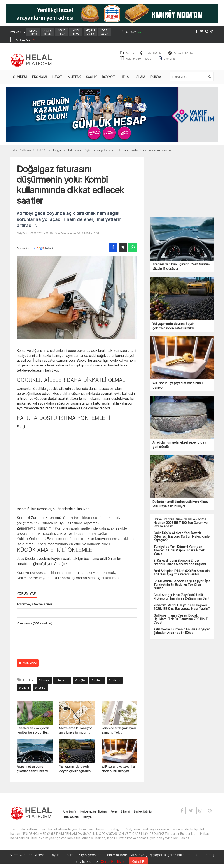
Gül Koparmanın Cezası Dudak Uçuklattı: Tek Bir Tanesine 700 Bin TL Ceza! (181, 621)
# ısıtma (97, 683)
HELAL (125, 79)
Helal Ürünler (71, 819)
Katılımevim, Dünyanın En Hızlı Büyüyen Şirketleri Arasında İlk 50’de (182, 633)
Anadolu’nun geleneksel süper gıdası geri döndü (180, 447)
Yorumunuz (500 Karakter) (35, 626)
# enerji (24, 690)
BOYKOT (108, 79)
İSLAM (141, 79)
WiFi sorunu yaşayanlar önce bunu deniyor (118, 771)
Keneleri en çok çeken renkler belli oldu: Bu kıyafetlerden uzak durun (33, 733)
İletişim (102, 814)
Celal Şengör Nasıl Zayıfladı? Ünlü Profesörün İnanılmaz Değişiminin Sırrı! (181, 599)
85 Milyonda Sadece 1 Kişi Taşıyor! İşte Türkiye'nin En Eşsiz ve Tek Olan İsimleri (182, 587)
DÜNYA (156, 79)
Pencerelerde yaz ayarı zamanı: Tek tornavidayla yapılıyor (119, 733)
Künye (87, 819)
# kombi (44, 683)
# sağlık (80, 683)
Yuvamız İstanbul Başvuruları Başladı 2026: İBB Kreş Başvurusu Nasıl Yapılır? (182, 609)
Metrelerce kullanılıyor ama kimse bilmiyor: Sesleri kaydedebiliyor (75, 733)
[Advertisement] (77, 470)
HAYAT (57, 79)
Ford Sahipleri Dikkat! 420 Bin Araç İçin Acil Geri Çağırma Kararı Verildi (182, 575)
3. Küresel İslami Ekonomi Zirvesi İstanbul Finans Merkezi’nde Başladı (180, 565)
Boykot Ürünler (143, 814)
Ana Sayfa (69, 814)
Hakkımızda (88, 814)
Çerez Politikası (113, 861)
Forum (115, 814)
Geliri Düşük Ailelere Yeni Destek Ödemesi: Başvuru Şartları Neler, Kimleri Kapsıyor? (183, 539)
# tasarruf (62, 683)
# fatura (40, 690)
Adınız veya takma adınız (35, 607)
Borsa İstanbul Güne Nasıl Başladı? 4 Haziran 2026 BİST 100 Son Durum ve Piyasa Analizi (181, 525)
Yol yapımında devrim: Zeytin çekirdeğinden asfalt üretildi (75, 771)
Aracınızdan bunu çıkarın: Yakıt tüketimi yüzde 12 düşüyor (32, 771)
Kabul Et (138, 862)
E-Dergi (125, 814)
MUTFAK (74, 79)
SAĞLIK (91, 79)
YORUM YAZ (28, 665)
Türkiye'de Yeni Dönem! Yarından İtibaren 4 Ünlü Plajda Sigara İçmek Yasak (179, 553)
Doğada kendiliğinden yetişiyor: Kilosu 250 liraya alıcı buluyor (180, 506)
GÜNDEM (20, 79)
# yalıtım (115, 683)
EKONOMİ (39, 79)
